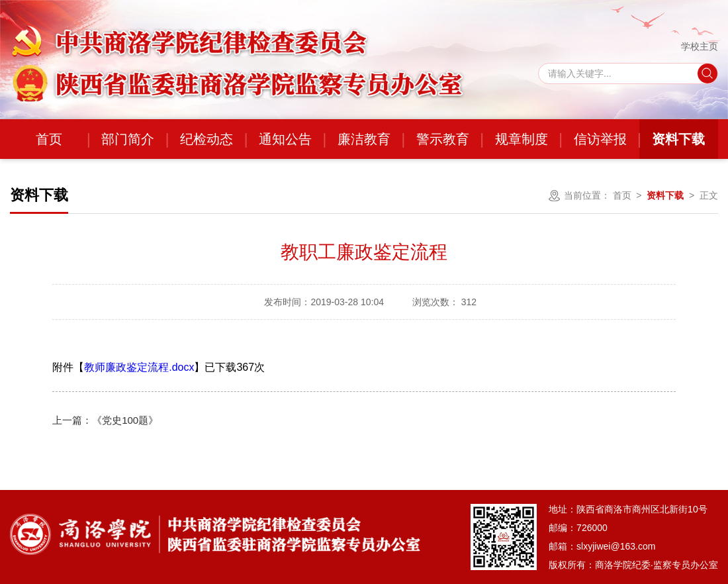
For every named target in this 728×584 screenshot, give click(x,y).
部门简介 (128, 139)
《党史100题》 (105, 420)
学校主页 (700, 46)
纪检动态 (206, 139)
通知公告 (285, 139)
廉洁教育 (364, 139)
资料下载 (678, 139)
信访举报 (600, 139)
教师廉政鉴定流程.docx (139, 367)
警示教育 (443, 139)
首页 (49, 139)
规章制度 (522, 139)
